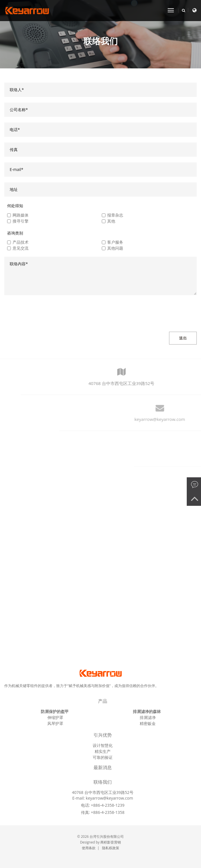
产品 (103, 701)
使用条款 (89, 848)
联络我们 (103, 782)
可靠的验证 (103, 757)
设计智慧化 (103, 745)
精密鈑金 (148, 723)
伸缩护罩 (55, 717)
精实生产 (103, 751)
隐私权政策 (111, 848)
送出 (183, 338)
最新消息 (103, 768)
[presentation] (48, 312)
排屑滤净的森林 (147, 711)
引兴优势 (103, 735)
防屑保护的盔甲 (55, 711)
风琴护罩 (55, 723)
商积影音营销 (111, 842)
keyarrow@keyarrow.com (109, 798)
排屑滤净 (148, 717)
